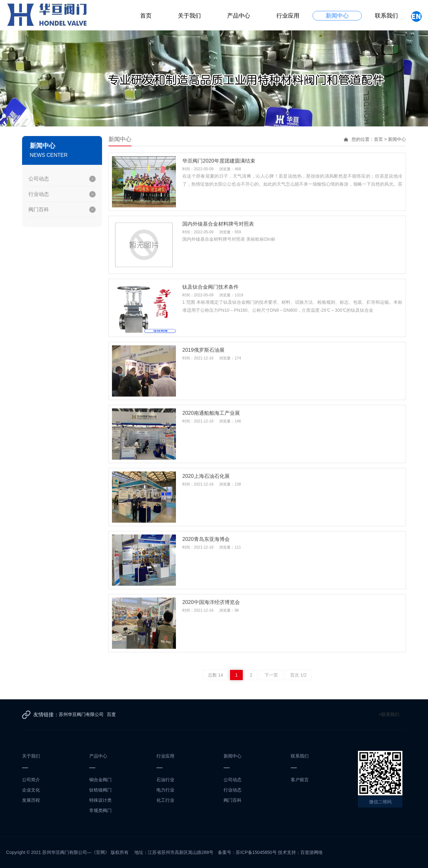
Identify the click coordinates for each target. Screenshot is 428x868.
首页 (147, 16)
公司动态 (39, 179)
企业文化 (31, 790)
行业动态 (39, 194)
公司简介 (31, 780)
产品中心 (239, 16)
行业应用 (289, 16)
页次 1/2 (298, 675)
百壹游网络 (312, 852)
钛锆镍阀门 (100, 790)
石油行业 (165, 780)
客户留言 (300, 780)
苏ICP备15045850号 (256, 852)
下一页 (271, 675)
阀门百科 (39, 209)
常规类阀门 (100, 810)
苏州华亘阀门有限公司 (81, 714)
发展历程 (31, 800)
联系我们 (387, 16)
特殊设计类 (100, 800)
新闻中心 (338, 16)
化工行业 (165, 800)
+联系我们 (389, 714)
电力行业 (165, 790)
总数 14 (215, 675)
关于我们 (190, 16)
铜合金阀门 (100, 780)
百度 (111, 714)
